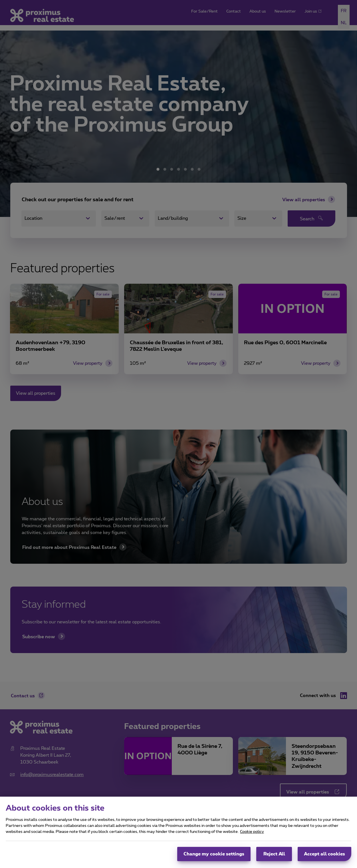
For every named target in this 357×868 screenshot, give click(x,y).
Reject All (274, 857)
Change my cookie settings (214, 857)
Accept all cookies (324, 857)
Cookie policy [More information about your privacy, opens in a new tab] (252, 835)
